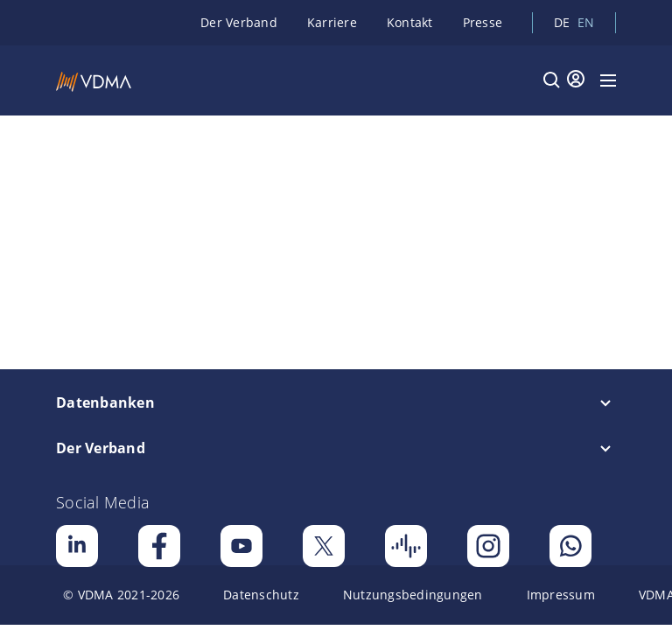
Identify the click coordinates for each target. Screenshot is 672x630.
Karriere (332, 22)
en (586, 22)
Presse (483, 22)
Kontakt (410, 22)
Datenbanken (105, 402)
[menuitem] (121, 595)
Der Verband (239, 22)
